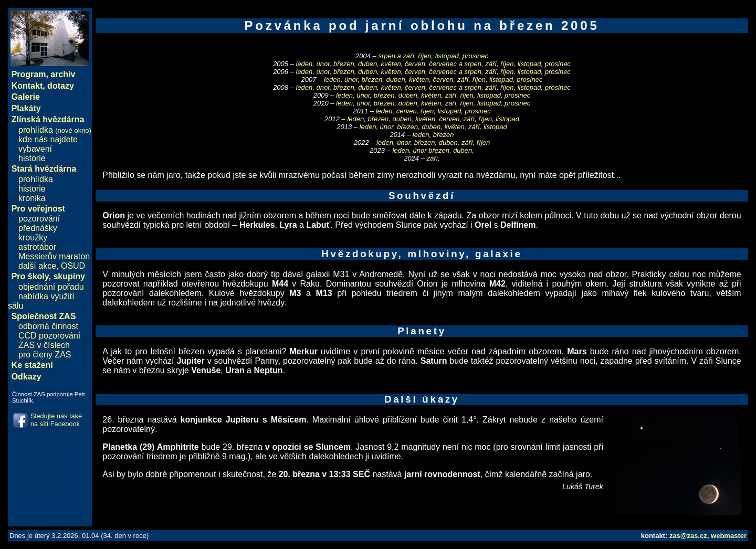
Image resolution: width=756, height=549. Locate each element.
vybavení (35, 149)
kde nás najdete (48, 139)
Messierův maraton (54, 256)
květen (391, 64)
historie (32, 158)
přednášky (38, 228)
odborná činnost (48, 326)
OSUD (73, 266)
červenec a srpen (455, 64)
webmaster (729, 536)
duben (367, 64)
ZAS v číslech (44, 345)
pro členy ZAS (45, 355)
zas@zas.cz (688, 536)
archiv (63, 74)
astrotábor (37, 247)
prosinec (475, 56)
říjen (424, 56)
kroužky (33, 237)
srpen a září (396, 56)
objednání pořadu (51, 287)
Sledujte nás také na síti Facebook (56, 420)
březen (344, 64)
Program (29, 74)
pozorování (39, 219)
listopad (447, 56)
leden (304, 64)
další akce (37, 266)
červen (415, 64)
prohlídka (55, 130)
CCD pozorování (49, 336)
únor (323, 64)
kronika (32, 198)
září (491, 64)
